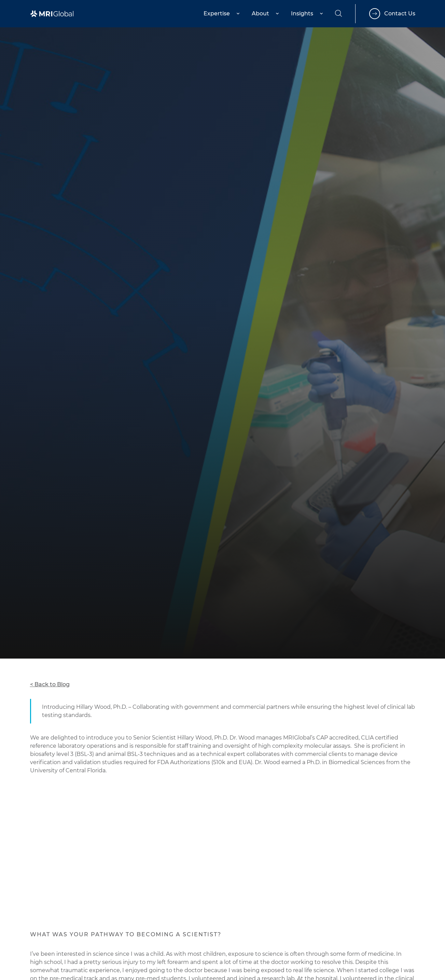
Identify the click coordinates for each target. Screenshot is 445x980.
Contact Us (400, 13)
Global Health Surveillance (66, 577)
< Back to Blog (50, 684)
